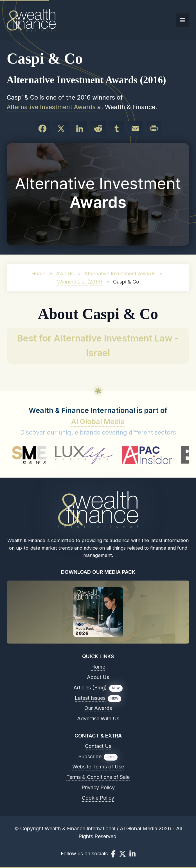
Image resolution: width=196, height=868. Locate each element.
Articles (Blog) (90, 688)
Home (38, 274)
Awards (65, 274)
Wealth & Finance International (80, 828)
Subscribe (90, 756)
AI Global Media (98, 422)
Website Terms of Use (98, 767)
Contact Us (98, 746)
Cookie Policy (98, 798)
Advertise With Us (98, 719)
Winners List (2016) (80, 282)
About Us (98, 677)
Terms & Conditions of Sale (98, 777)
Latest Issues (90, 698)
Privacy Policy (98, 787)
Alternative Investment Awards (51, 107)
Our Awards (98, 708)
